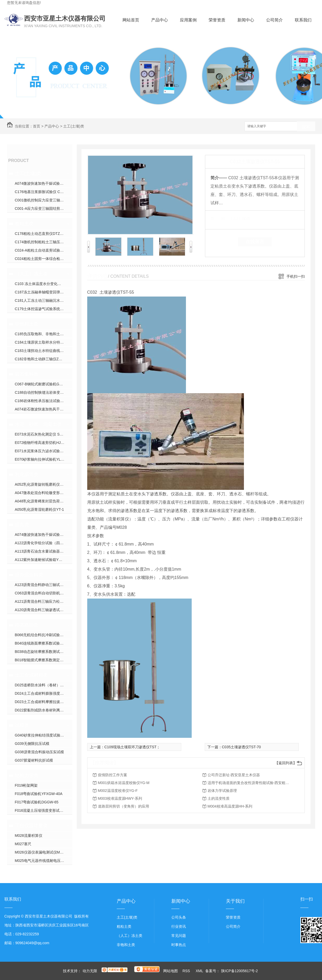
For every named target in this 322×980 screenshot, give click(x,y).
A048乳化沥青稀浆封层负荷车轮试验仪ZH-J (44, 501)
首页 (37, 126)
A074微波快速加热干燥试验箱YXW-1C (44, 183)
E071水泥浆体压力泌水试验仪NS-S (44, 451)
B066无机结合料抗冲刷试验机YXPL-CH (44, 635)
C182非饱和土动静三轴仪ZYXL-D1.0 (44, 359)
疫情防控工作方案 (113, 775)
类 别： (219, 218)
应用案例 (188, 20)
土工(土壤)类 (74, 126)
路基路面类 (27, 625)
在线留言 (255, 242)
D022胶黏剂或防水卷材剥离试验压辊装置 (44, 710)
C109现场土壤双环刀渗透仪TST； (132, 747)
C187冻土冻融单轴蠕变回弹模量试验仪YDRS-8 (44, 292)
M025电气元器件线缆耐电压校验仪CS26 (44, 861)
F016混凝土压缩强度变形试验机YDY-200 (44, 810)
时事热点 (179, 945)
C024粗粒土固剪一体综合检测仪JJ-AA (44, 259)
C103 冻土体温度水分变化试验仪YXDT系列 (44, 284)
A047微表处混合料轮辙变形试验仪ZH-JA (44, 493)
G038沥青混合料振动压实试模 (39, 752)
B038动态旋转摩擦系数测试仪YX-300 (44, 652)
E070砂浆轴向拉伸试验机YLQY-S (42, 459)
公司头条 (179, 917)
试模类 (22, 725)
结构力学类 (27, 775)
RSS (187, 971)
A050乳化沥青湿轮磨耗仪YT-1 (39, 509)
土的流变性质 (219, 798)
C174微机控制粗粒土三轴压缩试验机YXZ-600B (44, 242)
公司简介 (274, 20)
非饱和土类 (27, 324)
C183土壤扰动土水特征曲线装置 (41, 351)
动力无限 (90, 971)
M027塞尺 (23, 844)
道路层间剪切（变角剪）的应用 (124, 806)
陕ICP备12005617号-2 (239, 971)
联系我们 (303, 20)
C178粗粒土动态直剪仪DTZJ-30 (41, 234)
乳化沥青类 (27, 474)
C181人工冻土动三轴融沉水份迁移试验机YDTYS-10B (44, 300)
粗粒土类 (24, 224)
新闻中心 (246, 20)
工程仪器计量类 (31, 826)
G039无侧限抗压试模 (32, 744)
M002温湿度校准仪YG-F (118, 791)
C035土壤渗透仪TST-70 (241, 747)
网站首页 (131, 20)
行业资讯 (179, 926)
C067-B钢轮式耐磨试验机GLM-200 (43, 384)
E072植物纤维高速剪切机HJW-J (41, 443)
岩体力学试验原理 (222, 791)
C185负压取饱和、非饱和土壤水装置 (44, 334)
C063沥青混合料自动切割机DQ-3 (42, 593)
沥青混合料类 (29, 575)
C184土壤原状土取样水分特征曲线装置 (44, 342)
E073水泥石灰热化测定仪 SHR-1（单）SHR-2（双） (44, 434)
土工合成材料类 (31, 675)
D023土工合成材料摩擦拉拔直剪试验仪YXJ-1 (44, 702)
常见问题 (179, 936)
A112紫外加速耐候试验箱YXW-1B (43, 560)
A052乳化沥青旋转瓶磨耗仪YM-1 (42, 484)
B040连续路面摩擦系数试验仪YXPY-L (44, 643)
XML (200, 971)
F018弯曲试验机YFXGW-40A (39, 794)
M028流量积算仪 (29, 836)
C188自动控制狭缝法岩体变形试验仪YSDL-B (44, 392)
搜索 (306, 127)
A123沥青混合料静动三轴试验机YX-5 (44, 585)
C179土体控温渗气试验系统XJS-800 (44, 309)
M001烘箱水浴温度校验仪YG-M (124, 783)
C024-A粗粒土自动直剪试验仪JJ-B (43, 250)
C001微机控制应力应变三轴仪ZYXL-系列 (44, 200)
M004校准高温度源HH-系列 (230, 806)
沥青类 (22, 525)
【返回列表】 (286, 763)
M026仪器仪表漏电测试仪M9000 (42, 852)
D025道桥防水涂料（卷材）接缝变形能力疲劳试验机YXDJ (44, 685)
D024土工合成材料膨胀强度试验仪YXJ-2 (44, 693)
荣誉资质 (217, 20)
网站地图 (171, 971)
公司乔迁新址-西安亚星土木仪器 (234, 775)
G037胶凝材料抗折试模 (34, 760)
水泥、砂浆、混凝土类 (38, 424)
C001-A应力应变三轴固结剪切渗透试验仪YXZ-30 (44, 208)
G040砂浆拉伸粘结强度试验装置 (41, 735)
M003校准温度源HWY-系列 (120, 798)
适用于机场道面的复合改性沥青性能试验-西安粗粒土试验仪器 (249, 783)
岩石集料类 (27, 374)
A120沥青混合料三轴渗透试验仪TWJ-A (44, 610)
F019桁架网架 (26, 785)
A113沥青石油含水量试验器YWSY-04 (44, 551)
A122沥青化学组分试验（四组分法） (44, 543)
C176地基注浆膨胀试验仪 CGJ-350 (43, 192)
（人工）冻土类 (31, 274)
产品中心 (160, 20)
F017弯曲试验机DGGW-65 (37, 802)
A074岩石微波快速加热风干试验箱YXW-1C (44, 409)
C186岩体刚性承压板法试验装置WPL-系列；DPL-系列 (44, 401)
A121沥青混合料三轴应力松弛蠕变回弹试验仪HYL (44, 601)
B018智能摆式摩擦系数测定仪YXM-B (44, 660)
